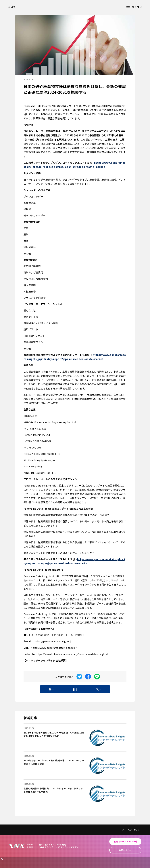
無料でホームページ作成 (125, 841)
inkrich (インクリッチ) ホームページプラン (58, 847)
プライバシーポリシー (132, 830)
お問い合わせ (125, 850)
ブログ (12, 7)
